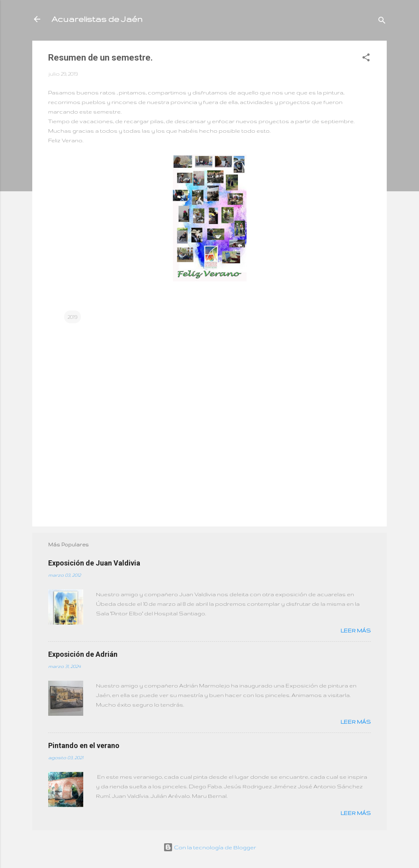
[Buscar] (382, 22)
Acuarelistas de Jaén (97, 19)
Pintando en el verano (84, 745)
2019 (72, 317)
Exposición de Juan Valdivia (94, 563)
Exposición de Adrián (83, 654)
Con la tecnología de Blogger (210, 847)
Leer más (356, 630)
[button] (366, 59)
